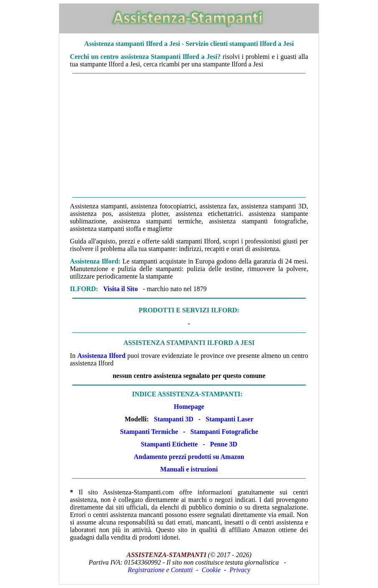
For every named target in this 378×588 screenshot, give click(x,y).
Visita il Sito (121, 289)
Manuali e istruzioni (189, 469)
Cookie (211, 570)
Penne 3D (224, 444)
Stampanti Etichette (169, 444)
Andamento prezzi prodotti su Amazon (189, 457)
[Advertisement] (189, 135)
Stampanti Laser (229, 419)
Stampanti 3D (174, 419)
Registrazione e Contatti (160, 570)
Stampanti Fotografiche (224, 432)
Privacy (240, 570)
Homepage (189, 407)
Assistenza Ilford (101, 356)
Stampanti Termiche (149, 432)
